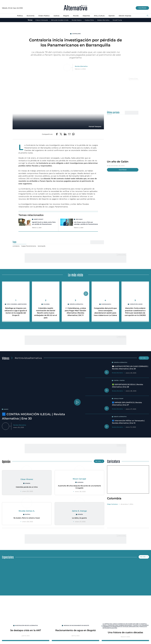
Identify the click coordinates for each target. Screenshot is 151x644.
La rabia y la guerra (79, 521)
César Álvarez (27, 483)
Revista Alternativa (81, 66)
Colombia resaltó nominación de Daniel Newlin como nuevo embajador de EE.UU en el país (46, 316)
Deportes (87, 16)
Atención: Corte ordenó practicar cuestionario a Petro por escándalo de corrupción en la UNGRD (135, 314)
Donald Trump (121, 20)
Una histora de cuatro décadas (125, 636)
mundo (6, 412)
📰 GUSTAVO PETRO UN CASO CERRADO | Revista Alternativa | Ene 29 (129, 372)
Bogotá (66, 16)
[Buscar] (148, 16)
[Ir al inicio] (75, 8)
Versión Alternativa (76, 307)
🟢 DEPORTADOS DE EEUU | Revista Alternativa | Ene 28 (129, 389)
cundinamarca (106, 307)
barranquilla (45, 249)
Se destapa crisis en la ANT (26, 634)
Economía (28, 16)
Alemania (80, 486)
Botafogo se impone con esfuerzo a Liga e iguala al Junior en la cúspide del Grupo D (16, 316)
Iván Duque (79, 220)
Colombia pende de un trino (27, 491)
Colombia (47, 307)
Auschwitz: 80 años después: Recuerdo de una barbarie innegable (79, 490)
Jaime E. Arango (79, 514)
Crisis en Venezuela (38, 20)
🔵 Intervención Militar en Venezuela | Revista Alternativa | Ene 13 (130, 425)
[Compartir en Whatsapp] (74, 135)
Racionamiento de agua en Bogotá (75, 634)
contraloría (76, 34)
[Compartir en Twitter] (61, 135)
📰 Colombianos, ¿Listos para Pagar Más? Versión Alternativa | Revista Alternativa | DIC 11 (75, 316)
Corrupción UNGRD (136, 307)
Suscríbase (142, 8)
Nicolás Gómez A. (27, 514)
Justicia (55, 16)
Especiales (9, 560)
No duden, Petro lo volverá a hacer (27, 521)
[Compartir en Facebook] (56, 135)
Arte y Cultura (101, 16)
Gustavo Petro (91, 20)
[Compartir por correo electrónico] (70, 135)
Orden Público (42, 16)
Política (17, 16)
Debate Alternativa (106, 20)
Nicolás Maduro (76, 20)
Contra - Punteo (120, 384)
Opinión (114, 16)
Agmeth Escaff (39, 220)
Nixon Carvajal (79, 482)
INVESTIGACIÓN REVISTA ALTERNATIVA (26, 629)
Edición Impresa (128, 16)
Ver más (144, 361)
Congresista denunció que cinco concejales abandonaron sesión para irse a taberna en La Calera (105, 316)
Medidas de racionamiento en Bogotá (76, 629)
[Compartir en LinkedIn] (65, 135)
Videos (6, 361)
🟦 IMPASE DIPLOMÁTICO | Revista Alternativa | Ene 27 (129, 407)
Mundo (76, 16)
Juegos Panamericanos (31, 249)
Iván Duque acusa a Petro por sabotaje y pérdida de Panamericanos (84, 225)
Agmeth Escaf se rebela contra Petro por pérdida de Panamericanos (43, 225)
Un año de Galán (119, 162)
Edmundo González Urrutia (58, 20)
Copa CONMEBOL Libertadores (17, 308)
